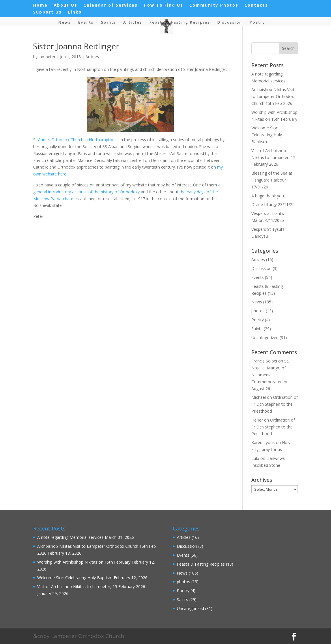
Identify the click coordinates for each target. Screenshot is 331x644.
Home (40, 5)
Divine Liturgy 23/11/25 (273, 204)
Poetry (257, 22)
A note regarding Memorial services (70, 537)
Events (86, 22)
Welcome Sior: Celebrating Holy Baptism (267, 135)
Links (75, 12)
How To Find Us (163, 5)
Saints (108, 22)
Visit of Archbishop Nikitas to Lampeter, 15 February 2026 (273, 157)
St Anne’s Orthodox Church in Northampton (74, 140)
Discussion (230, 22)
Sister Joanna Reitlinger (76, 46)
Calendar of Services (111, 5)
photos (258, 311)
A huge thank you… (269, 196)
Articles (133, 22)
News (64, 22)
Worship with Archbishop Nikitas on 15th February (84, 562)
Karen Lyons (263, 442)
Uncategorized (265, 338)
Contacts (256, 5)
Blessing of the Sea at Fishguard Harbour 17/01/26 (272, 180)
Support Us (47, 12)
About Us (66, 5)
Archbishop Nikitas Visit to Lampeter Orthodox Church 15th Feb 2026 (273, 96)
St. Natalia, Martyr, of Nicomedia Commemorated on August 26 (270, 375)
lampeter (47, 57)
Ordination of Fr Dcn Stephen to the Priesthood (275, 404)
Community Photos (214, 5)
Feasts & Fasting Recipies (180, 22)
